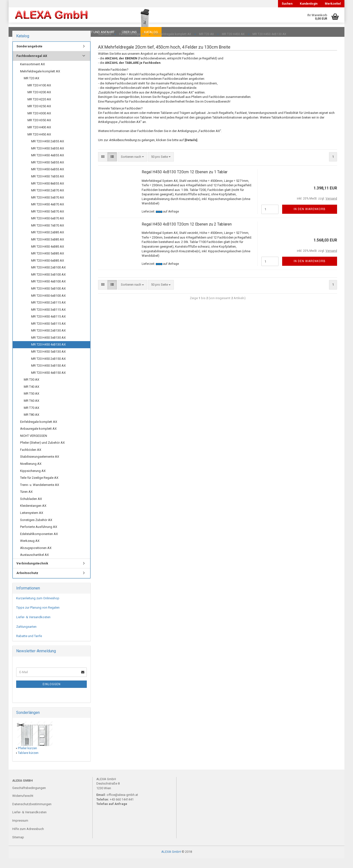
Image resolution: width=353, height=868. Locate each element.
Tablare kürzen (28, 763)
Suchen (287, 4)
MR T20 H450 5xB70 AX (48, 221)
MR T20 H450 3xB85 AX (48, 249)
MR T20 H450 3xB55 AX (48, 158)
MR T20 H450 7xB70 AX (48, 235)
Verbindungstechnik (32, 573)
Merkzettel (333, 4)
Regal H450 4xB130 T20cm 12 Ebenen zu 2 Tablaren (187, 234)
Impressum (20, 830)
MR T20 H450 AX (39, 144)
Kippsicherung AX (33, 481)
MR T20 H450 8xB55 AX (48, 193)
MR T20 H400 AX (39, 137)
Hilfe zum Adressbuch (28, 839)
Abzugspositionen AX (36, 558)
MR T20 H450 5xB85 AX (48, 263)
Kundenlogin (309, 4)
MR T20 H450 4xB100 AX (48, 291)
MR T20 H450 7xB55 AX (48, 186)
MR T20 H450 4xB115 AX (48, 326)
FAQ (43, 32)
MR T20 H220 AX (39, 109)
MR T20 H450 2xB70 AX (48, 200)
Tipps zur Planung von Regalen (38, 617)
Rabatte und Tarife (29, 646)
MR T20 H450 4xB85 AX (48, 256)
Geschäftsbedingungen (29, 798)
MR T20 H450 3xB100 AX (48, 284)
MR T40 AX (32, 396)
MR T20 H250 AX (39, 116)
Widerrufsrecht (23, 806)
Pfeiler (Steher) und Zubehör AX (42, 452)
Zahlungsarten (26, 636)
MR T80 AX (32, 424)
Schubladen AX (31, 509)
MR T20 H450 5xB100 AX (48, 298)
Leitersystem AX (32, 523)
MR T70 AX (32, 418)
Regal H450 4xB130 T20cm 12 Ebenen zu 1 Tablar (185, 182)
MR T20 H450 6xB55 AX (48, 179)
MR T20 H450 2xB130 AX (48, 340)
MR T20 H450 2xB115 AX (48, 312)
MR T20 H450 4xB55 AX (48, 165)
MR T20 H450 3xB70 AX (48, 207)
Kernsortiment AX (32, 74)
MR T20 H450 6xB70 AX (48, 228)
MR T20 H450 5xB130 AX (48, 361)
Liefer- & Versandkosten (33, 627)
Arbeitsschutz (27, 583)
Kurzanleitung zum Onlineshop (38, 608)
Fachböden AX (31, 460)
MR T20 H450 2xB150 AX (48, 368)
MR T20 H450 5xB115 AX (48, 333)
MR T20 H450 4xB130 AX (48, 354)
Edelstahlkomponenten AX (39, 544)
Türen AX (26, 501)
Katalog (151, 32)
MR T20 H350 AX (39, 130)
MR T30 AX (32, 389)
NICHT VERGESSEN (34, 446)
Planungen (62, 32)
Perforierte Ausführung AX (39, 537)
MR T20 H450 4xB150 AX (48, 382)
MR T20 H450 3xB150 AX (48, 375)
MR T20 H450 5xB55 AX (48, 172)
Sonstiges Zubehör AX (36, 530)
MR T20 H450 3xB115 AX (48, 319)
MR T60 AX (32, 410)
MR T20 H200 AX (39, 102)
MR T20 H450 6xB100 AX (48, 305)
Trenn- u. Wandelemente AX (40, 495)
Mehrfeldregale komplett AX (40, 81)
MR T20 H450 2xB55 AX (48, 151)
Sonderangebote (29, 56)
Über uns (129, 32)
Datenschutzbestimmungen (32, 814)
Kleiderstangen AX (33, 515)
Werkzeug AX (30, 551)
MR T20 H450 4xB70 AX (48, 214)
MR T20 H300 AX (39, 123)
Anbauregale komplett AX (38, 438)
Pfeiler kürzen (27, 758)
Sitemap (18, 847)
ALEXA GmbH (171, 861)
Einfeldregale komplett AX (39, 432)
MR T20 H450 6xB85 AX (48, 270)
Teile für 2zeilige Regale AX (39, 487)
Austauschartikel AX (34, 565)
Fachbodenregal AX (32, 66)
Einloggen (52, 694)
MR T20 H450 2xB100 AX (48, 277)
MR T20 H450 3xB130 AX (48, 347)
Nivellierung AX (31, 474)
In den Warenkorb (310, 219)
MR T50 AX (32, 403)
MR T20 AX (32, 88)
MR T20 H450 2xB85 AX (48, 242)
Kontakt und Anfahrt (97, 32)
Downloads (23, 32)
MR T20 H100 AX (39, 95)
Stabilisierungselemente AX (40, 466)
